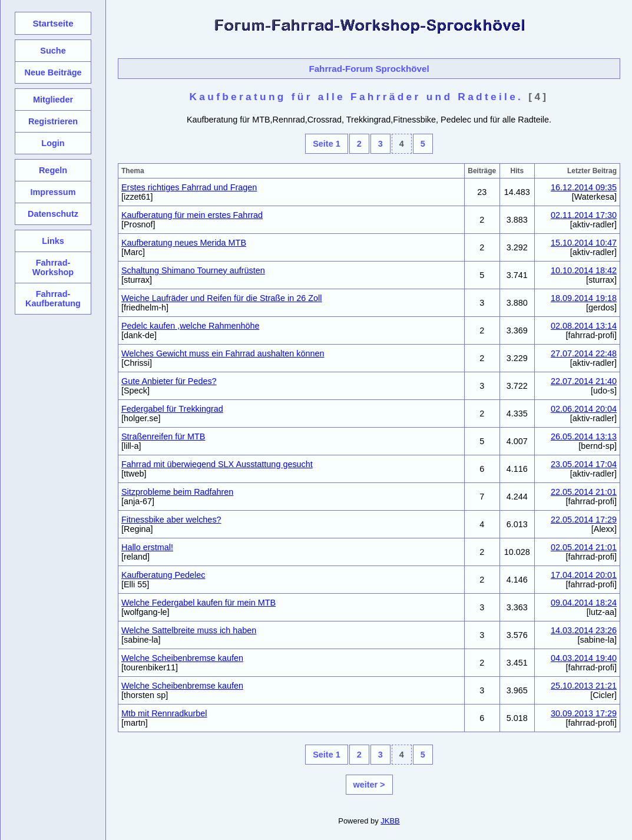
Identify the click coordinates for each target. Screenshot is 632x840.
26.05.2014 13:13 (584, 436)
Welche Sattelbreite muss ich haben (189, 630)
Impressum (53, 192)
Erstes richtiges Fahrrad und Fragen (189, 187)
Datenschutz (53, 214)
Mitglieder (53, 100)
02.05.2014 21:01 (584, 547)
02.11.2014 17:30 (584, 215)
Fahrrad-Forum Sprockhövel (369, 69)
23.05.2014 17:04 (584, 464)
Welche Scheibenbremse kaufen (182, 658)
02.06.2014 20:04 (584, 409)
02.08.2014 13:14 (584, 326)
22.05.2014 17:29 (584, 520)
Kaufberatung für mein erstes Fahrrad (192, 215)
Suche (53, 51)
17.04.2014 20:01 (584, 575)
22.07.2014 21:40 (584, 381)
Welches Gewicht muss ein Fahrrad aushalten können (223, 353)
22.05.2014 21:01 (584, 492)
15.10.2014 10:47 (584, 243)
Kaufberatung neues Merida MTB (184, 243)
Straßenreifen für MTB (163, 436)
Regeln (53, 170)
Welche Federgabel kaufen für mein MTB (198, 603)
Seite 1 (326, 144)
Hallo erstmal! (147, 547)
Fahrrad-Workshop (53, 267)
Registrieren (53, 121)
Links (53, 241)
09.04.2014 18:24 (584, 603)
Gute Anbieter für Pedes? (169, 381)
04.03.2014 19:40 (584, 658)
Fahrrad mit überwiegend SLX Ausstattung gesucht (217, 464)
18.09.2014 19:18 (584, 298)
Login (53, 143)
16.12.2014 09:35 (584, 187)
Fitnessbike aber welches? (171, 520)
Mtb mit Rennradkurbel (164, 713)
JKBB (390, 821)
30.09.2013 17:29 (584, 713)
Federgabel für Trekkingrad (172, 409)
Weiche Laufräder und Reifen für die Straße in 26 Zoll (222, 298)
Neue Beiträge (53, 72)
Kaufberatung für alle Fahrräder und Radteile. (357, 97)
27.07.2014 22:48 (584, 353)
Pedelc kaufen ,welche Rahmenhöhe (190, 326)
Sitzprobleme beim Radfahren (177, 492)
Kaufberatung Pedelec (163, 575)
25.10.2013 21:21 (584, 686)
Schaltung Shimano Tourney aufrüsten (193, 270)
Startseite (53, 23)
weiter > (369, 785)
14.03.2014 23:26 (584, 630)
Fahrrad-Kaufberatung (53, 299)
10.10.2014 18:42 (584, 270)
